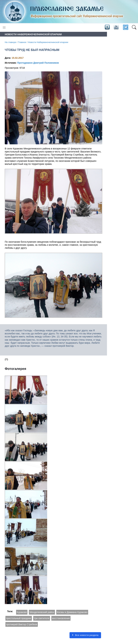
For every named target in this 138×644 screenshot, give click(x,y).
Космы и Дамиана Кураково (72, 612)
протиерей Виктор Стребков (22, 624)
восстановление (61, 618)
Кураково (22, 612)
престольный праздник (19, 618)
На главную (11, 42)
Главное (22, 42)
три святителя (42, 618)
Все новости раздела (85, 635)
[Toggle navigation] (4, 27)
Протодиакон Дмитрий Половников (38, 63)
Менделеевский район (42, 612)
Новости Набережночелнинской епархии (48, 42)
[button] (134, 27)
